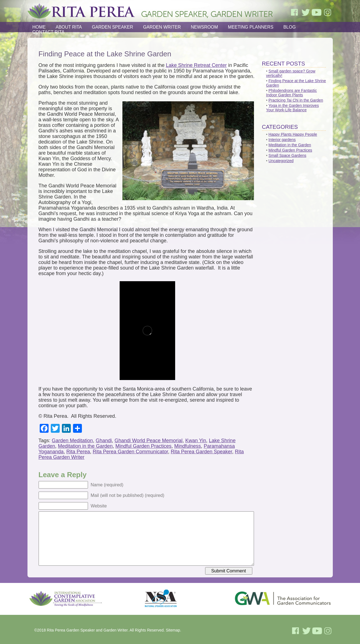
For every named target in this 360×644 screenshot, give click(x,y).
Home (39, 27)
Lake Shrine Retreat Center (196, 65)
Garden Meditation (72, 441)
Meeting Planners (251, 27)
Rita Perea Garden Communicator (130, 452)
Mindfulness (188, 446)
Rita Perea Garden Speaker (201, 452)
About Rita (69, 27)
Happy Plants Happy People (293, 134)
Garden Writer (162, 27)
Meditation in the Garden (85, 446)
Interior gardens (282, 140)
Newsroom (205, 27)
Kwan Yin (196, 441)
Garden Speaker (112, 27)
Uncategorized (281, 161)
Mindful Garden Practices (144, 446)
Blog (289, 27)
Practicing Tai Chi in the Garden (296, 100)
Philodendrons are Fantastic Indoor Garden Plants (292, 93)
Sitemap (173, 630)
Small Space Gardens (287, 155)
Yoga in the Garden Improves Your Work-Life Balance (293, 108)
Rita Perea (78, 452)
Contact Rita (49, 32)
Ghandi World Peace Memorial (149, 441)
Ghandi (104, 441)
